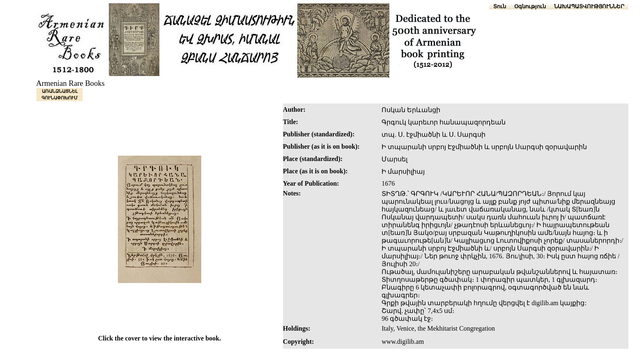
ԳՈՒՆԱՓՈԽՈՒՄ (60, 98)
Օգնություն (530, 6)
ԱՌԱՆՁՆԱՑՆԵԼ (60, 91)
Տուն (500, 6)
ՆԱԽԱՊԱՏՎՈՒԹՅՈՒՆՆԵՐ (589, 6)
